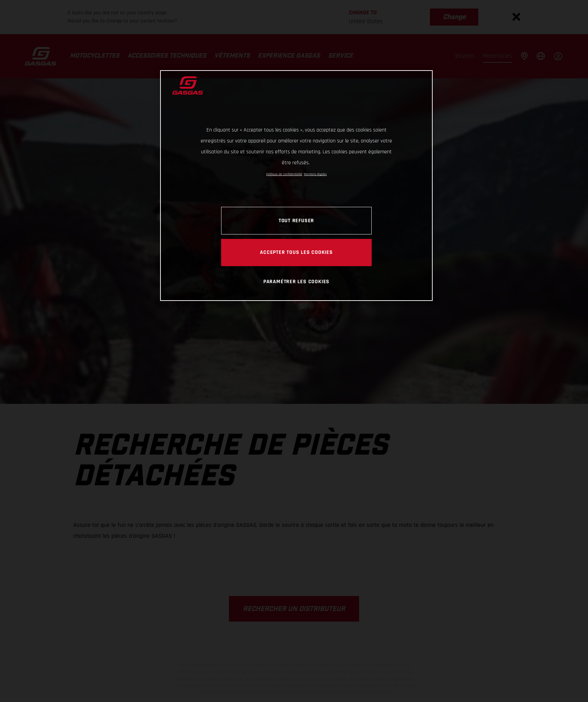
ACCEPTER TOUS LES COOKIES (296, 252)
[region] (296, 186)
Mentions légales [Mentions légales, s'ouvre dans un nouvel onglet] (315, 174)
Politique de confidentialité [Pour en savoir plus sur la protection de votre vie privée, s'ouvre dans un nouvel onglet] (284, 174)
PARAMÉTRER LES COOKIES (296, 281)
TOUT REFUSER (296, 220)
